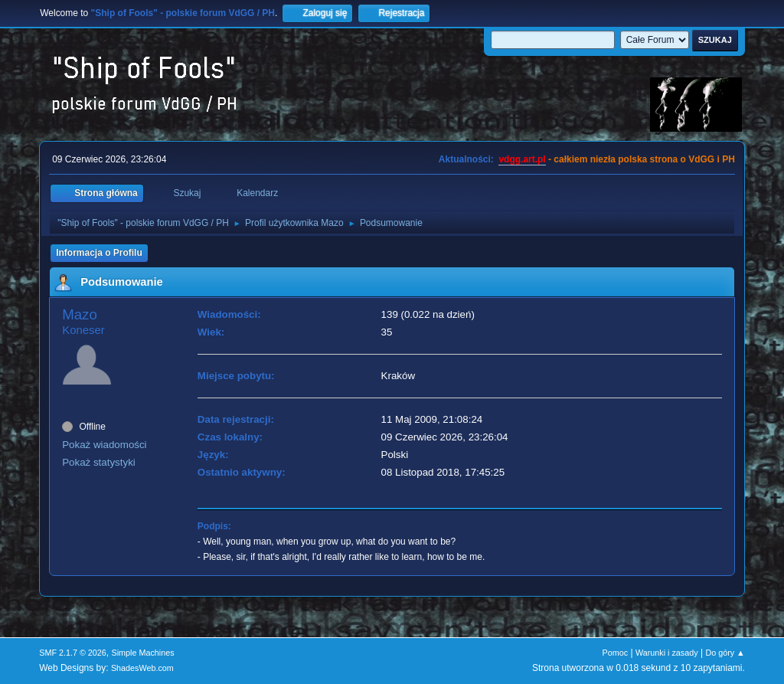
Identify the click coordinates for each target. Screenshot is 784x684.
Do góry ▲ (725, 653)
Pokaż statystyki (99, 462)
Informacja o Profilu (99, 253)
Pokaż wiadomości (104, 445)
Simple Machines (143, 653)
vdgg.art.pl (522, 159)
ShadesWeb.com (142, 668)
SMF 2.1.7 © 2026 (73, 653)
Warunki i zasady (667, 653)
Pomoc (616, 653)
